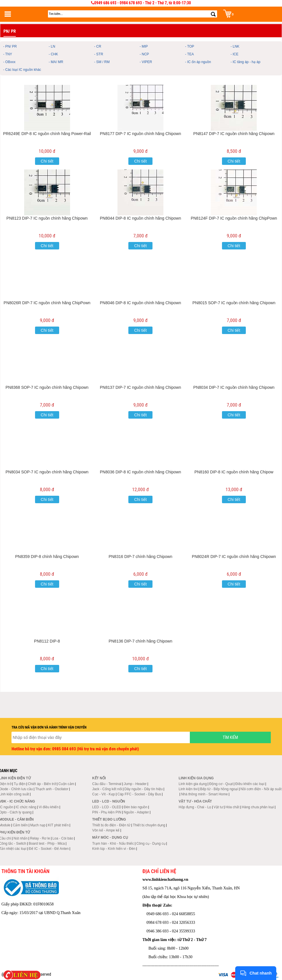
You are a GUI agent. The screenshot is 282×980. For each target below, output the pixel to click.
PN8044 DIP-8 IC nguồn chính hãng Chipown (141, 218)
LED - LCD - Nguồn (109, 801)
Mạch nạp (38, 825)
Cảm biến (20, 825)
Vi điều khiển (49, 807)
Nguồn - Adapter (136, 812)
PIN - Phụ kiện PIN (107, 812)
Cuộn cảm (66, 784)
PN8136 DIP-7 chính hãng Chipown (140, 641)
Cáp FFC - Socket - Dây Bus (139, 794)
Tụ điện (20, 784)
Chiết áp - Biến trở (42, 784)
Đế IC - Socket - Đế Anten (49, 849)
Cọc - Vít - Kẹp (104, 794)
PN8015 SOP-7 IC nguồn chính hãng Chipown (234, 303)
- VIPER (146, 62)
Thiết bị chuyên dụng (149, 825)
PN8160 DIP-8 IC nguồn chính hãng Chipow (234, 472)
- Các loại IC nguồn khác (22, 70)
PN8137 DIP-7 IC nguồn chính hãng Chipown (141, 387)
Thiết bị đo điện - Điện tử (111, 825)
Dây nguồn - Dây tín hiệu (143, 789)
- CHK (53, 54)
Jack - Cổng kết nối (107, 789)
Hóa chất (232, 807)
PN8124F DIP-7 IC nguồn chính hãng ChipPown (234, 218)
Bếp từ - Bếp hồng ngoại (219, 789)
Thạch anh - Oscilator (52, 789)
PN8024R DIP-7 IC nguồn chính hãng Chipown (234, 557)
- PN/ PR (10, 46)
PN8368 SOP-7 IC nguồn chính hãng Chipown (47, 387)
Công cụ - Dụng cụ (151, 844)
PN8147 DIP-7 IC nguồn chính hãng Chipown (234, 134)
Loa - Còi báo (63, 838)
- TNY (8, 54)
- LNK (235, 46)
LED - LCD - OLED (107, 807)
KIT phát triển (58, 825)
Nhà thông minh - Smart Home (204, 794)
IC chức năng (26, 807)
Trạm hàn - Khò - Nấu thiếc (113, 844)
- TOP (190, 46)
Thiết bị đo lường (109, 819)
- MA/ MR (56, 62)
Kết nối (99, 778)
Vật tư (218, 807)
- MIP (144, 46)
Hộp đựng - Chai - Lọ (195, 807)
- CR (98, 46)
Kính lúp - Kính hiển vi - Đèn (114, 849)
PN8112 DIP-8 (47, 641)
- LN (52, 46)
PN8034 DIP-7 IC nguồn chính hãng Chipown (234, 387)
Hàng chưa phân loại (258, 807)
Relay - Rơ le (40, 838)
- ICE (234, 54)
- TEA (190, 54)
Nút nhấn (21, 838)
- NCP (144, 54)
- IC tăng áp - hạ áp (246, 62)
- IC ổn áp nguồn (198, 62)
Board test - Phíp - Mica (47, 844)
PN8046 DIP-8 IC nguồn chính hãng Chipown (141, 303)
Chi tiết (47, 161)
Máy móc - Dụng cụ (110, 838)
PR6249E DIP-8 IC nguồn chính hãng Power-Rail (47, 134)
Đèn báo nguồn (136, 807)
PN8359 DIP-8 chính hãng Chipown (47, 557)
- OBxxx (9, 62)
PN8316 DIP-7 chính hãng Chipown (140, 557)
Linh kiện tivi (188, 789)
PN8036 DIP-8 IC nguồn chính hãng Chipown (141, 472)
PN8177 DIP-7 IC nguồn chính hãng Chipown (141, 134)
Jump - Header (135, 784)
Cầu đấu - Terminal (107, 784)
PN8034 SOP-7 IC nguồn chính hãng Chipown (47, 472)
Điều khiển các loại (250, 784)
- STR (99, 54)
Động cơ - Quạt (221, 784)
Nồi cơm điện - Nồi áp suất (261, 789)
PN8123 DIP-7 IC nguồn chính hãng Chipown (47, 218)
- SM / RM (102, 62)
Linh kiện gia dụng (193, 784)
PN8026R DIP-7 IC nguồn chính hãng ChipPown (47, 303)
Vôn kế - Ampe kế (106, 830)
